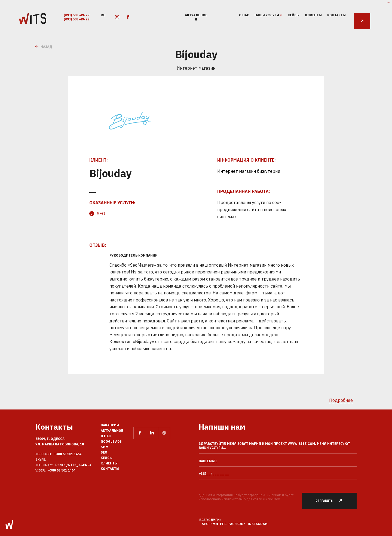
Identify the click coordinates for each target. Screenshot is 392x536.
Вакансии (110, 425)
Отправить (332, 501)
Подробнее (341, 400)
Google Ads (111, 441)
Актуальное (196, 15)
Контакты (336, 15)
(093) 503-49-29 (76, 15)
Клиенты (313, 15)
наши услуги (267, 15)
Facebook (237, 524)
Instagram (258, 524)
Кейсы (294, 15)
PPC (223, 524)
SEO (101, 214)
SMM (105, 447)
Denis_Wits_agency (73, 465)
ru (103, 15)
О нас (244, 15)
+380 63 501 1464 (68, 454)
